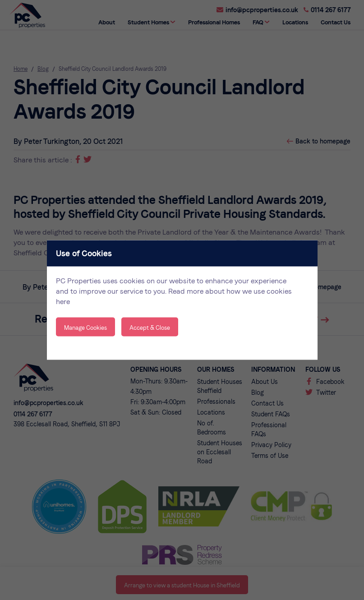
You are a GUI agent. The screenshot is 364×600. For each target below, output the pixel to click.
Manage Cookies (85, 328)
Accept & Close (150, 328)
